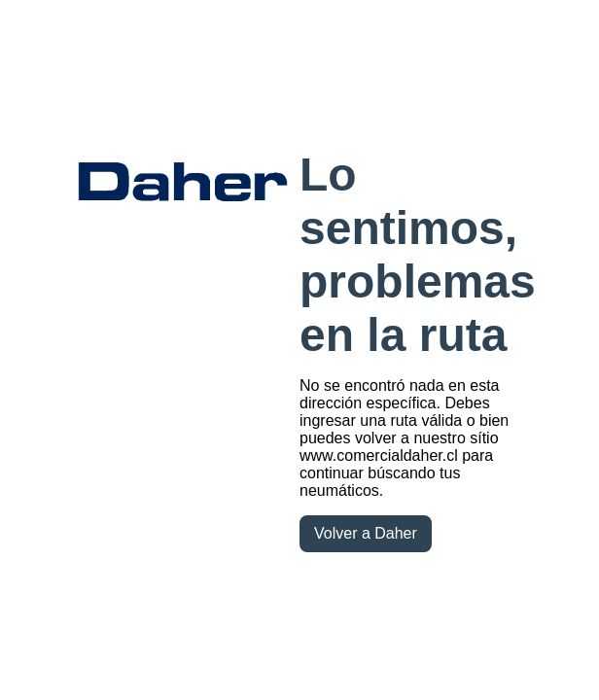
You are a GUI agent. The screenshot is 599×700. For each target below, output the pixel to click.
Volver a (366, 533)
